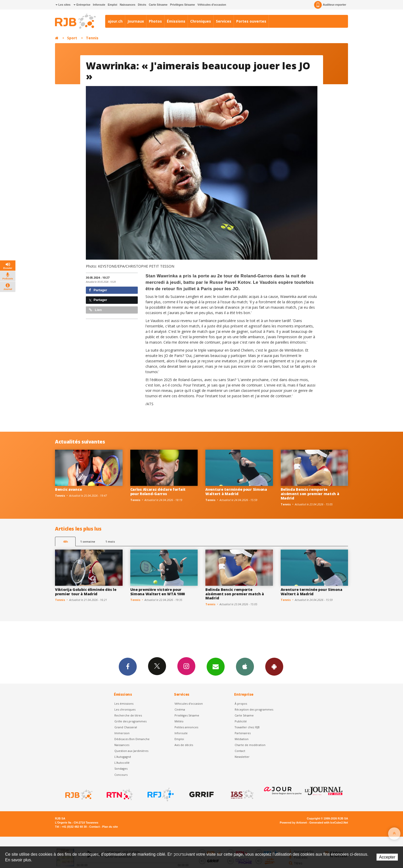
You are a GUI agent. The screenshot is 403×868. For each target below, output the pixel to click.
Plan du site (110, 827)
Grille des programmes (130, 721)
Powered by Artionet (293, 823)
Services (224, 21)
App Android (274, 666)
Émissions (176, 21)
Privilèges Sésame (183, 5)
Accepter (387, 857)
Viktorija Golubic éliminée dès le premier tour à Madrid (86, 592)
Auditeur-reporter (330, 5)
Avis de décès (184, 745)
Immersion (122, 733)
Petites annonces (186, 727)
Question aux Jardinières (131, 751)
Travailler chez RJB (247, 727)
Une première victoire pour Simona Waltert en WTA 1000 (158, 592)
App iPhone (245, 666)
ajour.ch (115, 21)
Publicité (241, 721)
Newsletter (242, 757)
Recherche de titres (128, 715)
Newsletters (216, 666)
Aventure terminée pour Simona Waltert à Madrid (236, 492)
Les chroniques (125, 709)
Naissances (128, 5)
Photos (155, 21)
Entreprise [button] (82, 5)
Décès (142, 5)
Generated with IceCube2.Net (329, 823)
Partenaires (243, 733)
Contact (240, 751)
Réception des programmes (254, 709)
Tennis (92, 38)
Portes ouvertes (251, 21)
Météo (179, 721)
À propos (241, 704)
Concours (121, 775)
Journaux (136, 21)
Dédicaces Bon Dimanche (132, 739)
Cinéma (180, 709)
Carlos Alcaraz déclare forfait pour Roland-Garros (158, 492)
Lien (95, 310)
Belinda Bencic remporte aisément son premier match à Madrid (310, 494)
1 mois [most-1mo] (110, 541)
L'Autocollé (122, 763)
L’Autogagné (123, 757)
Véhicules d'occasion (212, 5)
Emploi (112, 5)
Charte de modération (250, 745)
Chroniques (201, 21)
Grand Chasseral (126, 727)
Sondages (121, 768)
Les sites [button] (63, 5)
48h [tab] (65, 541)
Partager (98, 290)
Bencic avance (68, 489)
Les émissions (124, 704)
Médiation (242, 739)
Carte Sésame (158, 5)
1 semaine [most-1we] (88, 541)
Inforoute (99, 5)
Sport (72, 38)
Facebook (128, 666)
